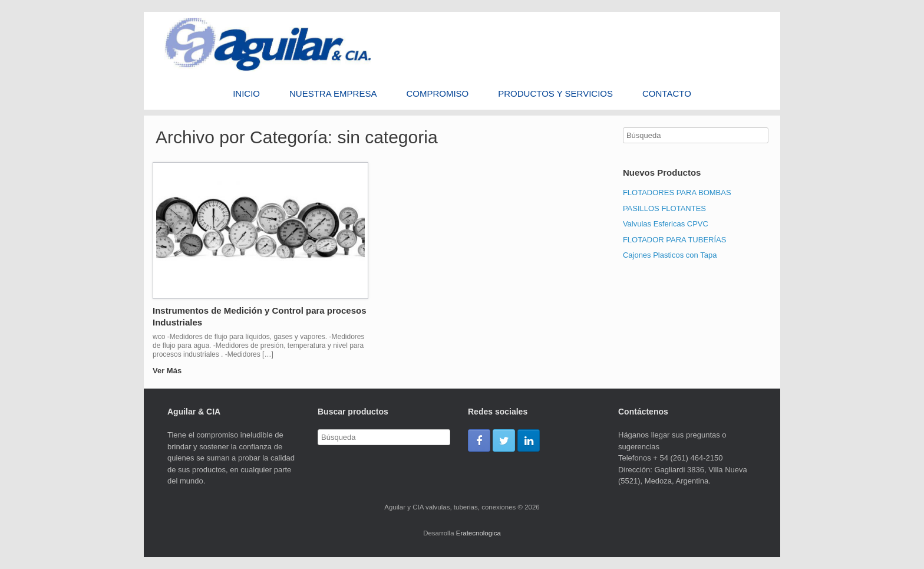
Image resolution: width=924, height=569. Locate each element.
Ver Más (171, 371)
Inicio (246, 93)
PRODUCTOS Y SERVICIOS (555, 93)
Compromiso (437, 93)
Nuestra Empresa (333, 93)
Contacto (667, 93)
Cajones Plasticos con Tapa (670, 255)
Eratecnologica (478, 533)
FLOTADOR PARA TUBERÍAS (675, 240)
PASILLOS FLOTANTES (664, 208)
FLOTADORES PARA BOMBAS (677, 193)
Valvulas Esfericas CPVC (666, 224)
